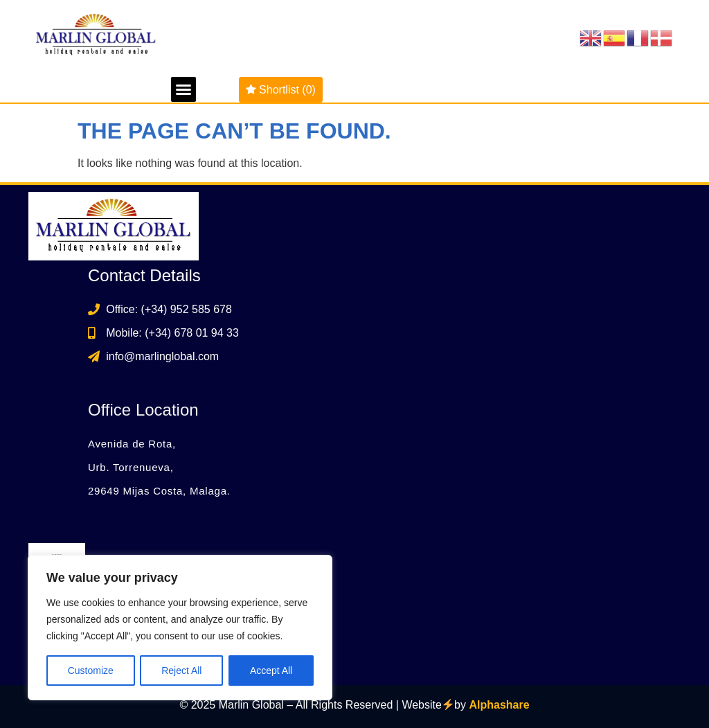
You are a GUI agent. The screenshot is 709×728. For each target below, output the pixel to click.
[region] (180, 628)
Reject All (181, 671)
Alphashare (499, 705)
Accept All (271, 671)
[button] (183, 89)
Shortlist (281, 90)
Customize (91, 671)
